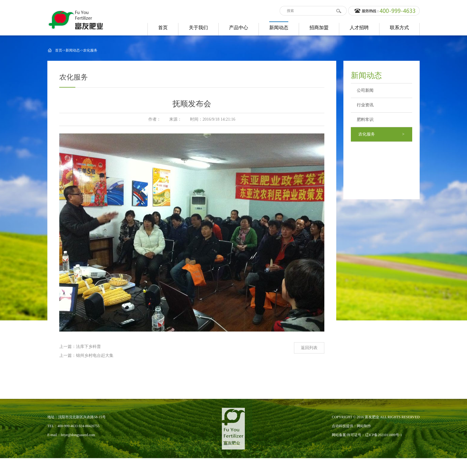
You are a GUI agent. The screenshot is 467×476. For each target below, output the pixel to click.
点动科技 (339, 426)
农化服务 (90, 50)
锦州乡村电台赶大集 (95, 356)
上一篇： (68, 347)
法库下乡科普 (88, 347)
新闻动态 (73, 50)
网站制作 (364, 426)
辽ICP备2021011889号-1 (384, 435)
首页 (59, 50)
